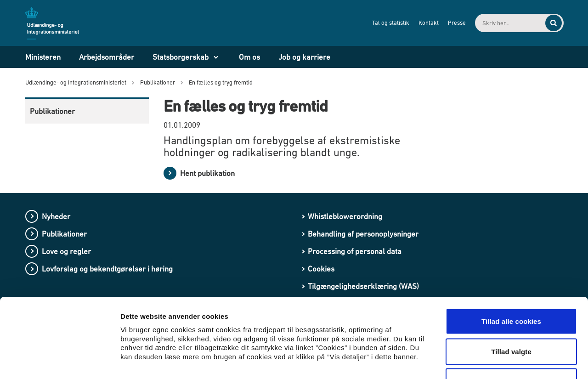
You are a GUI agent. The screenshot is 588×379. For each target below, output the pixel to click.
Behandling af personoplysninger (363, 234)
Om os (249, 57)
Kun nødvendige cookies (511, 319)
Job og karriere (304, 57)
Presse (449, 23)
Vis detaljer (478, 361)
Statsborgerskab (181, 57)
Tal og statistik (383, 23)
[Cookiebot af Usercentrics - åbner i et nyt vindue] (59, 361)
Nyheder (56, 216)
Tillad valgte (511, 289)
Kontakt (421, 23)
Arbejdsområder (107, 57)
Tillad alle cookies (511, 258)
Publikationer (52, 111)
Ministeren (43, 57)
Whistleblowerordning (345, 216)
